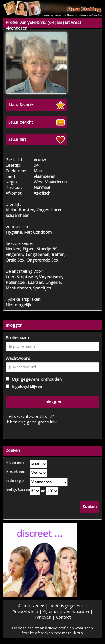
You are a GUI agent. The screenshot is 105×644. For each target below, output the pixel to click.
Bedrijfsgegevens (66, 606)
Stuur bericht (21, 122)
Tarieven (43, 617)
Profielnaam (17, 337)
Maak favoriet (22, 105)
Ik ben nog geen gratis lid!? (31, 422)
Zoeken (89, 506)
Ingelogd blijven (26, 386)
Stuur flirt (17, 139)
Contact (63, 617)
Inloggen (53, 402)
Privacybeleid (25, 611)
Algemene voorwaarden (66, 611)
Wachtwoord (18, 358)
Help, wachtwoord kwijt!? (30, 416)
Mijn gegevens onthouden (35, 379)
